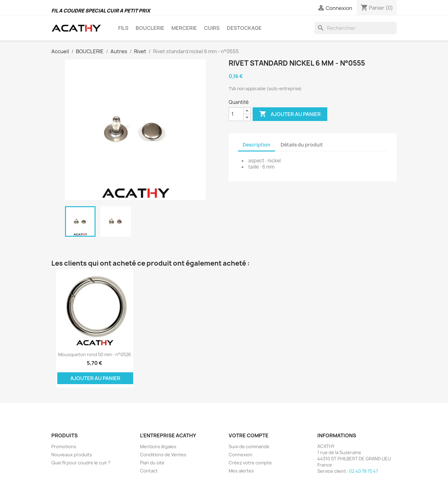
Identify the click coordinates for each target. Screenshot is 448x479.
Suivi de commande (249, 446)
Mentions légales (158, 446)
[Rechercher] (356, 28)
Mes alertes (241, 471)
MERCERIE (184, 28)
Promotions (64, 446)
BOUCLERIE (150, 28)
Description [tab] (257, 145)
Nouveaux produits (72, 455)
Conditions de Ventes (163, 455)
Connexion (240, 455)
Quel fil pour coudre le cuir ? (81, 463)
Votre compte (249, 435)
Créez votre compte (250, 463)
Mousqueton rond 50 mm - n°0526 (95, 354)
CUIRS (212, 28)
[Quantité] (236, 114)
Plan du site (152, 463)
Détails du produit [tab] (302, 145)
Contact (149, 471)
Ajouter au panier (290, 114)
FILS (123, 28)
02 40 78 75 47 (364, 471)
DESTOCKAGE (244, 28)
